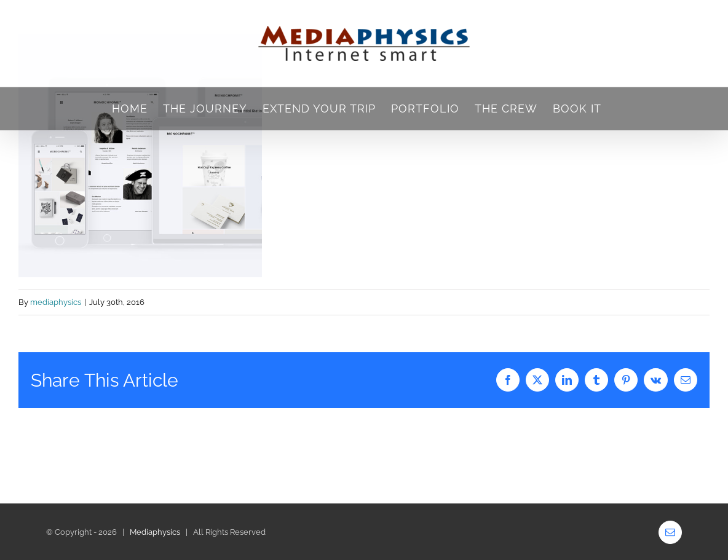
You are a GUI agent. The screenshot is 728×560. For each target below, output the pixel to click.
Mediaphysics (155, 532)
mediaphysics (56, 302)
